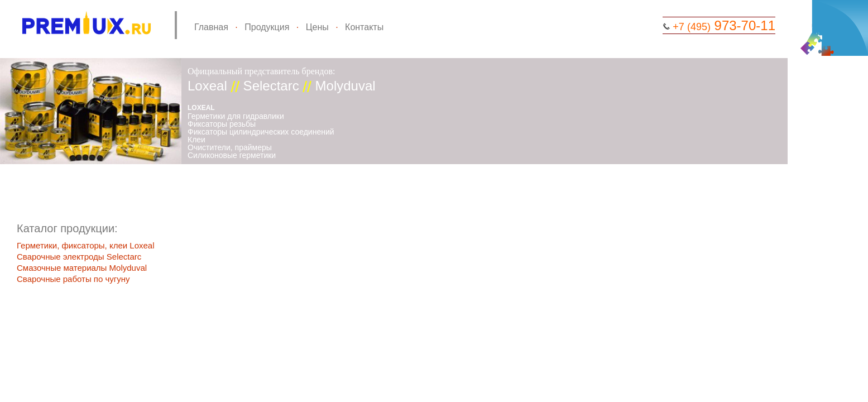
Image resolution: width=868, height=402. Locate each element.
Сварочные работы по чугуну (73, 279)
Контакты (364, 27)
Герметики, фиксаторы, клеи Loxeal (86, 245)
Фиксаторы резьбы (222, 124)
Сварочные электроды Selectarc (79, 257)
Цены (317, 27)
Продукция (267, 27)
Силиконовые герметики (232, 155)
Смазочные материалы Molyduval (82, 268)
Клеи (196, 140)
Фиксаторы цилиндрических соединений (261, 132)
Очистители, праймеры (230, 147)
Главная (211, 27)
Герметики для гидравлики (236, 116)
